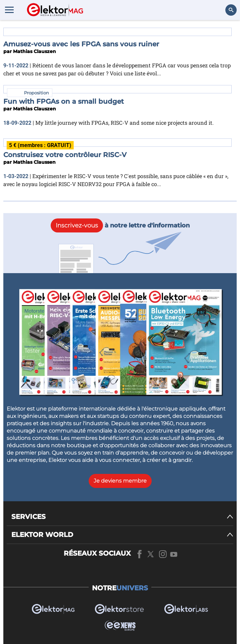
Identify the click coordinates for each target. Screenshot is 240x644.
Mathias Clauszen (34, 51)
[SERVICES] (122, 517)
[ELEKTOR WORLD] (122, 535)
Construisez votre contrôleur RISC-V (65, 155)
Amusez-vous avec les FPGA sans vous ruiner (81, 44)
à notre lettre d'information (120, 225)
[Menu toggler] (9, 10)
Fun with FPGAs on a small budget (63, 101)
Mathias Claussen (34, 162)
